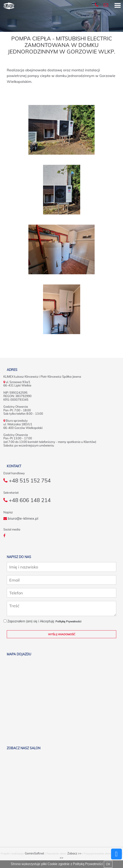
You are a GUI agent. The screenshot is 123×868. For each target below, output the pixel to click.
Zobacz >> (74, 854)
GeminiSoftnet (34, 854)
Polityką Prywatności (88, 864)
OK (108, 864)
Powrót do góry (116, 854)
